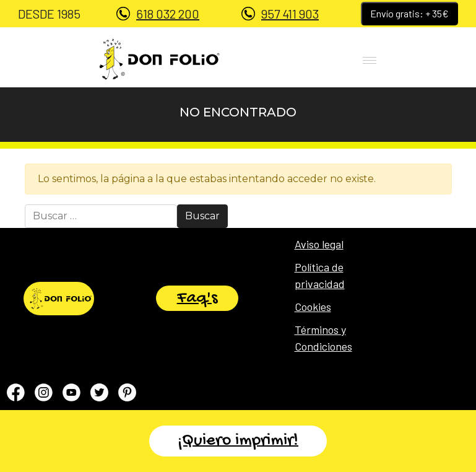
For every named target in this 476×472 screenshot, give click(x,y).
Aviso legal (319, 244)
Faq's (197, 298)
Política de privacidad (320, 275)
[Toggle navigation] (348, 59)
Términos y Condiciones (323, 338)
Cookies (313, 307)
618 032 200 (168, 14)
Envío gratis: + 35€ (409, 13)
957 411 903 (290, 14)
